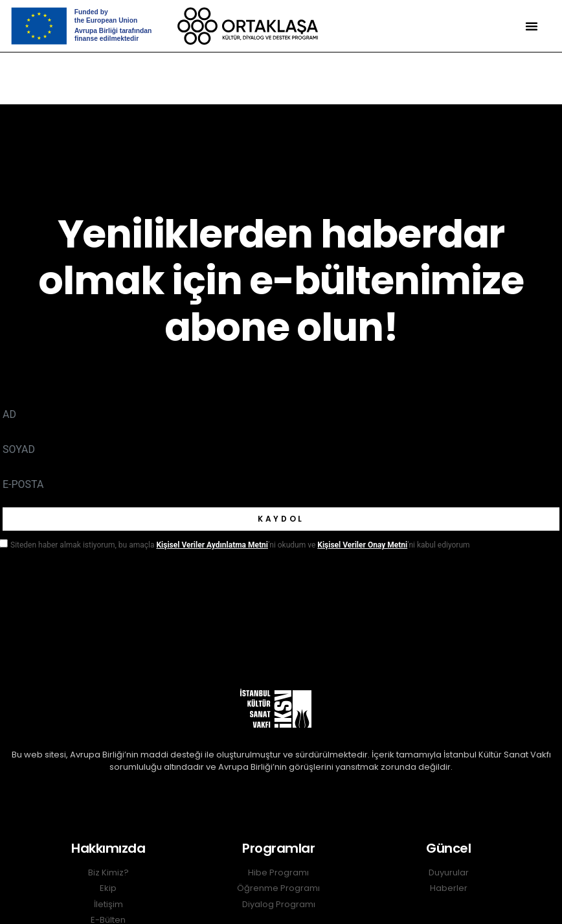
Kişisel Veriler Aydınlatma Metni (212, 545)
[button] (532, 26)
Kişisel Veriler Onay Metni (362, 545)
